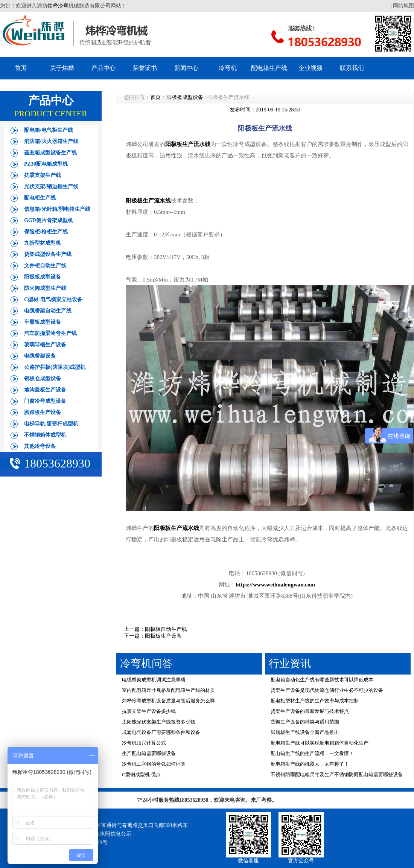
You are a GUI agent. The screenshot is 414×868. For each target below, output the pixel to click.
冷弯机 (228, 68)
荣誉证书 (145, 68)
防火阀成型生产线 (45, 288)
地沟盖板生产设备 (45, 390)
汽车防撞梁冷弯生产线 (50, 333)
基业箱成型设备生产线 (50, 153)
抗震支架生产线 (43, 175)
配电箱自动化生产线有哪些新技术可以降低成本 (322, 680)
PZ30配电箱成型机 (46, 164)
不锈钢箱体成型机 (45, 435)
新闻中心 (186, 68)
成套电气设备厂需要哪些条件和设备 (161, 732)
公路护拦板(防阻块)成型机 (55, 367)
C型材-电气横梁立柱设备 (53, 299)
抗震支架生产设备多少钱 (149, 711)
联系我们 (352, 68)
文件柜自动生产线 (45, 266)
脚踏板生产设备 (43, 412)
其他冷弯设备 (40, 446)
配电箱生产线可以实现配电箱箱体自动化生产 (320, 743)
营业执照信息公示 (110, 834)
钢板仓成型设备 (43, 378)
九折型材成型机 (43, 243)
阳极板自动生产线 (166, 629)
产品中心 (103, 68)
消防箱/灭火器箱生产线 (51, 141)
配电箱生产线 (269, 68)
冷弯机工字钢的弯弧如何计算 (154, 764)
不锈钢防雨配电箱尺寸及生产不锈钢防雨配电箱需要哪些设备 (337, 774)
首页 (21, 68)
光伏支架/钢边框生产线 (51, 187)
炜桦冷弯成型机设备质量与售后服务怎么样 (168, 701)
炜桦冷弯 (58, 6)
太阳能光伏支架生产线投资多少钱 (159, 722)
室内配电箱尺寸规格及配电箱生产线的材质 (168, 690)
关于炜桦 (62, 68)
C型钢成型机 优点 (141, 774)
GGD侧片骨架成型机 (49, 220)
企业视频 (310, 68)
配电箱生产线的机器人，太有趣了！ (310, 764)
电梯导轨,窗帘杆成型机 (51, 424)
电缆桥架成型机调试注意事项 (154, 680)
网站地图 (403, 6)
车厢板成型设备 (43, 322)
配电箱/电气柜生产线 (49, 130)
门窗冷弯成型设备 (45, 401)
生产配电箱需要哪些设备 (149, 753)
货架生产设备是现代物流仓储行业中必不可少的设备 (327, 690)
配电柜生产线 (40, 198)
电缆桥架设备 (40, 356)
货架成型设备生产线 (48, 254)
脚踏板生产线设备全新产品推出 (305, 732)
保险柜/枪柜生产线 (46, 232)
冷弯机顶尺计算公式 (144, 743)
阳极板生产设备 (163, 636)
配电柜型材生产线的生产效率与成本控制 (315, 701)
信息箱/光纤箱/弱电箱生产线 (57, 209)
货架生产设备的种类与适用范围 (305, 722)
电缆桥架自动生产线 (48, 311)
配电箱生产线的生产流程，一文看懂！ (312, 753)
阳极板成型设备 (43, 277)
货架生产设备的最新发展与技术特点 (310, 711)
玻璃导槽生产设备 (45, 345)
